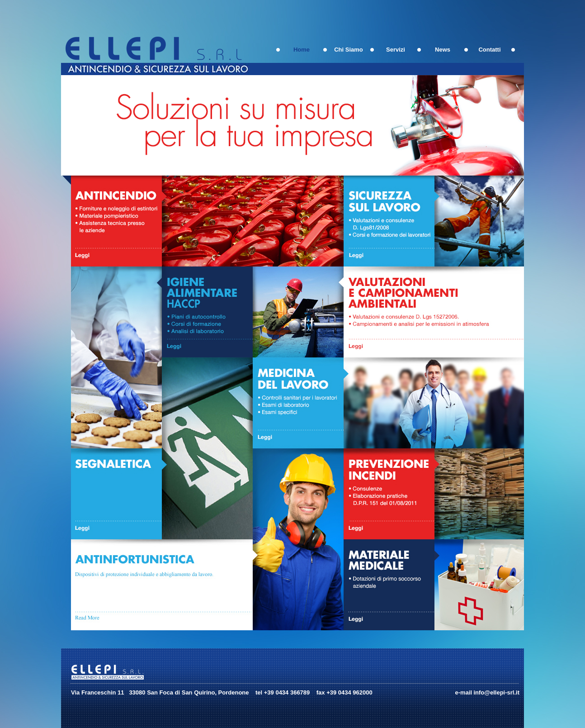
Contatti (489, 50)
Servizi (396, 50)
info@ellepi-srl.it (496, 692)
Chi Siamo (349, 50)
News (443, 50)
